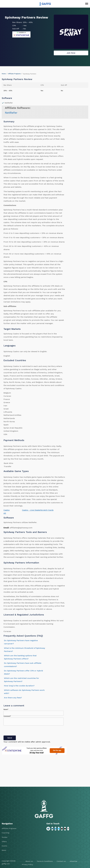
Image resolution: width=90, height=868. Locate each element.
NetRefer (11, 113)
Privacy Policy (27, 864)
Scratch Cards (47, 510)
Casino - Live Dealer (31, 510)
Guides (5, 837)
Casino (7, 510)
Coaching (6, 833)
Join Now (71, 53)
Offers (4, 842)
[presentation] (21, 731)
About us (29, 861)
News (4, 850)
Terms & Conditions (45, 861)
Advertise (73, 861)
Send (10, 738)
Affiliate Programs (14, 74)
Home (4, 74)
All (5, 513)
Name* (6, 709)
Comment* (7, 716)
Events (4, 846)
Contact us (61, 861)
